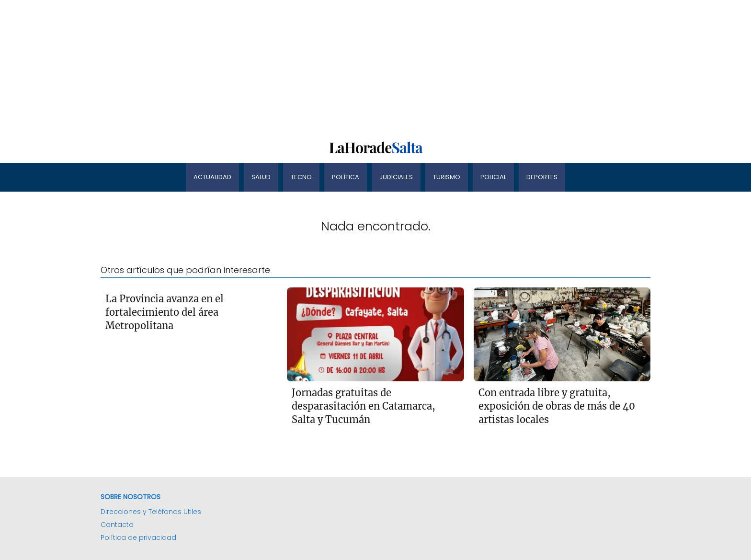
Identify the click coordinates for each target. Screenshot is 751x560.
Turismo (447, 177)
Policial (493, 177)
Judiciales (396, 177)
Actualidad (212, 177)
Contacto (117, 525)
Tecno (301, 177)
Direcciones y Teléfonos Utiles (151, 512)
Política (346, 177)
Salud (261, 177)
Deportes (542, 177)
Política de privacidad (138, 537)
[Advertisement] (287, 67)
